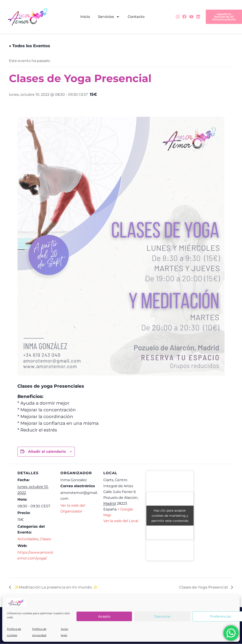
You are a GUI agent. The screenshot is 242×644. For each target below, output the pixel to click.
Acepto (104, 616)
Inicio (85, 17)
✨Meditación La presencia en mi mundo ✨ (58, 588)
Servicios (109, 17)
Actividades (28, 539)
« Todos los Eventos (30, 46)
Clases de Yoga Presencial (202, 588)
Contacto (136, 17)
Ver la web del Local (121, 521)
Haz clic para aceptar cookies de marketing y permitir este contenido (170, 516)
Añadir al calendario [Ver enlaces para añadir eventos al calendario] (47, 452)
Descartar (162, 616)
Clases (45, 539)
